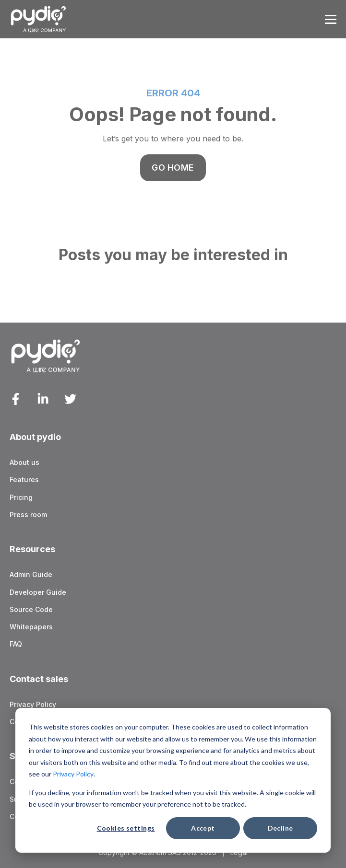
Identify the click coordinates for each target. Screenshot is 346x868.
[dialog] (173, 780)
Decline (280, 828)
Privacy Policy (73, 774)
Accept (203, 828)
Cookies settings (126, 828)
